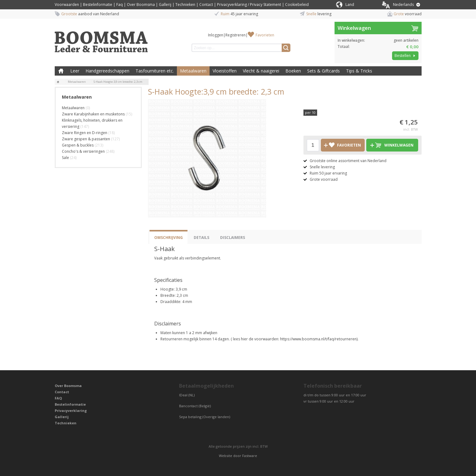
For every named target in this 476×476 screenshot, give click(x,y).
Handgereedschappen (107, 71)
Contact (206, 5)
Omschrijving (169, 238)
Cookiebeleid (297, 5)
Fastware (250, 456)
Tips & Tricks (359, 71)
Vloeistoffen (225, 71)
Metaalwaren (193, 71)
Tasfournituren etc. (155, 71)
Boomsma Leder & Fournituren (61, 71)
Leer (75, 71)
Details (201, 238)
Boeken (293, 71)
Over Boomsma (141, 5)
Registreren (236, 35)
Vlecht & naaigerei (261, 71)
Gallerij (165, 5)
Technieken (185, 5)
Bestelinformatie (98, 5)
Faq (120, 5)
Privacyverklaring (71, 411)
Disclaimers (233, 238)
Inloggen (216, 35)
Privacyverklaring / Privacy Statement (249, 5)
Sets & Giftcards (323, 71)
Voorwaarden (67, 5)
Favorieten (265, 35)
